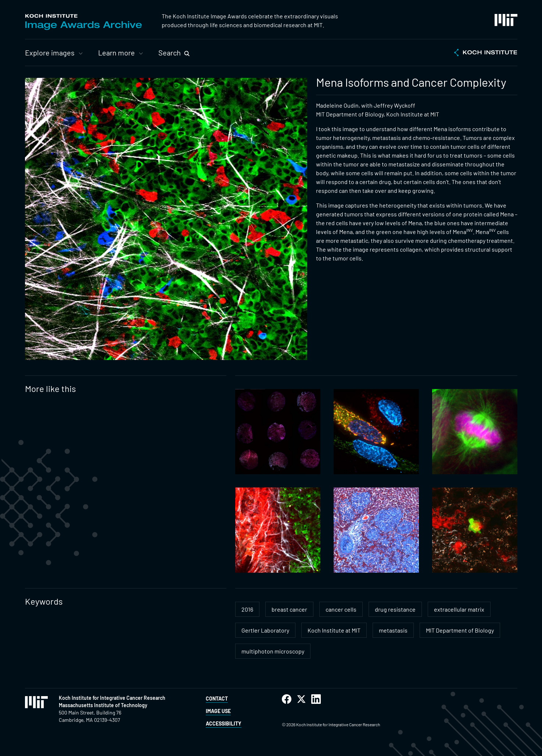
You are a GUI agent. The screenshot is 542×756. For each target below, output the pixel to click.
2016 (247, 609)
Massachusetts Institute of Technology (103, 705)
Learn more (116, 53)
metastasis (393, 630)
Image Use (218, 711)
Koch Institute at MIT (334, 630)
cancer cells (341, 609)
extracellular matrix (459, 609)
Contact (217, 699)
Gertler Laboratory (265, 630)
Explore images (50, 53)
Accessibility (224, 723)
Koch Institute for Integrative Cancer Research (112, 698)
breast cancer (289, 609)
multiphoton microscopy (273, 651)
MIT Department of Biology (460, 630)
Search (170, 53)
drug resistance (395, 609)
